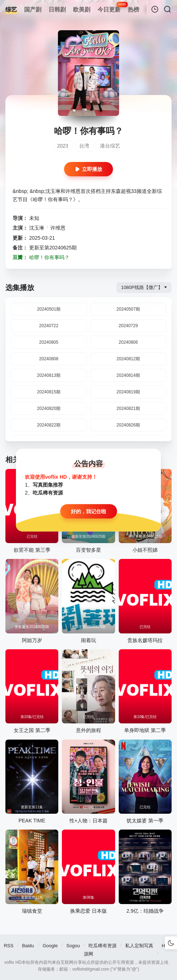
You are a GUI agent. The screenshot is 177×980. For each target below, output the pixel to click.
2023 (62, 146)
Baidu (28, 946)
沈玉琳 (37, 228)
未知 (34, 218)
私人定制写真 (139, 946)
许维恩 (58, 228)
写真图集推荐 (48, 485)
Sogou (73, 946)
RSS (9, 946)
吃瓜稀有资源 (103, 946)
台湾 (84, 146)
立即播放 (88, 169)
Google (50, 946)
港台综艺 (110, 146)
